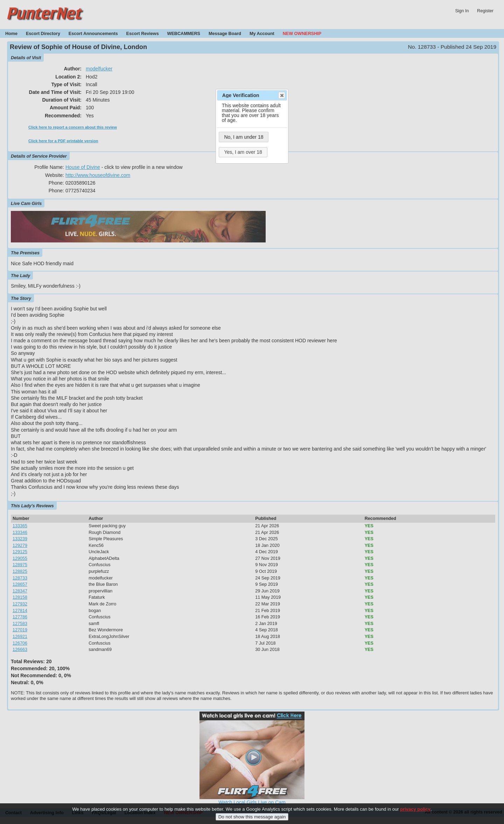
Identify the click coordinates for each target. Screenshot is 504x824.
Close (281, 95)
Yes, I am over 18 (243, 152)
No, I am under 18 (244, 137)
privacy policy (415, 813)
